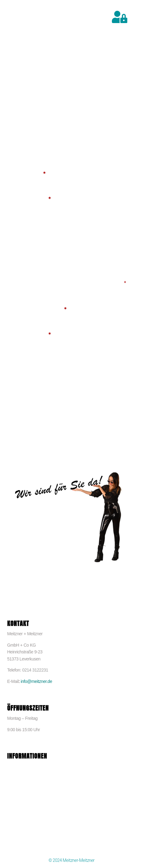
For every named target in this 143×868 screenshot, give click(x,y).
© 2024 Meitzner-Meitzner (71, 860)
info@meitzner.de (36, 681)
